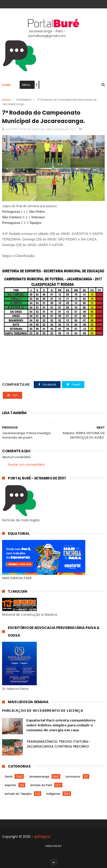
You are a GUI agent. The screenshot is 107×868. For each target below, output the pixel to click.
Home (6, 85)
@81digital (42, 837)
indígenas (53, 794)
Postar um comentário (26, 465)
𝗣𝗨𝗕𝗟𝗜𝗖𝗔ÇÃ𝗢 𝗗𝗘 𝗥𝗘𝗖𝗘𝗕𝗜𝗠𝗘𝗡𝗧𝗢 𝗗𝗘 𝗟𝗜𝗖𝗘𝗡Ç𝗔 (43, 711)
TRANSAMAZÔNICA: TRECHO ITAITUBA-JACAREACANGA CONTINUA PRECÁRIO (58, 744)
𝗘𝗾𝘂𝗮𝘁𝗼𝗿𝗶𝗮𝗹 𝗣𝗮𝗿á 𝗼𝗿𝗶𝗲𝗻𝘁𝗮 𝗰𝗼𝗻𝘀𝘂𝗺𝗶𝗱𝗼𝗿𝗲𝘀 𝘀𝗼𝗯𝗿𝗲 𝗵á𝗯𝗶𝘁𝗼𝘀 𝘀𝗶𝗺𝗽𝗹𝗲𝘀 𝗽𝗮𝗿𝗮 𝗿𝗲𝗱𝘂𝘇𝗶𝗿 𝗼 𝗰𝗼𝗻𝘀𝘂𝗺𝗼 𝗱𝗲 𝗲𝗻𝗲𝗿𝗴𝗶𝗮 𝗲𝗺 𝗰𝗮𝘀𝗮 (61, 725)
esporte (10, 785)
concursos (73, 777)
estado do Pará (41, 785)
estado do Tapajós (18, 794)
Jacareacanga (39, 777)
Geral (8, 777)
